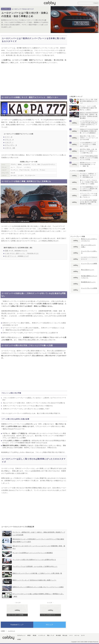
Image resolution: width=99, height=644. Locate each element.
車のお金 (65, 635)
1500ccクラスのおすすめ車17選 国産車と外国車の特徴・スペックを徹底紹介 (89, 131)
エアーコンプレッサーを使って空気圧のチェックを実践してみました (89, 195)
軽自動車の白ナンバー (88, 282)
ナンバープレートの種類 (89, 263)
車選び (29, 635)
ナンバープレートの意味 (89, 288)
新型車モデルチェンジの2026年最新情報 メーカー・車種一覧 (88, 164)
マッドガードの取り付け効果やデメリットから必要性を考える (34, 560)
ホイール (77, 635)
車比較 (35, 635)
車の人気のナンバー (88, 270)
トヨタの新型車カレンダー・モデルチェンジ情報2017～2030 (88, 144)
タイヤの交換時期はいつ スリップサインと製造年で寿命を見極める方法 (89, 189)
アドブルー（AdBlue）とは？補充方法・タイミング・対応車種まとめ (88, 175)
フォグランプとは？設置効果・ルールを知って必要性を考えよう (35, 566)
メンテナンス (6, 9)
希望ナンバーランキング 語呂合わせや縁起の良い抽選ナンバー (34, 580)
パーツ (71, 635)
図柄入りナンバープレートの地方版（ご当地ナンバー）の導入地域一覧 (37, 573)
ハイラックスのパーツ (48, 615)
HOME (19, 639)
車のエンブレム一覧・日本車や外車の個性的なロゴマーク (89, 101)
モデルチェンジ (21, 635)
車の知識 (58, 635)
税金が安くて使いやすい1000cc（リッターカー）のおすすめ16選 (89, 138)
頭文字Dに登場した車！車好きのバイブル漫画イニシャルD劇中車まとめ (89, 151)
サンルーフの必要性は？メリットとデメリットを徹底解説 (33, 553)
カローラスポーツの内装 (15, 615)
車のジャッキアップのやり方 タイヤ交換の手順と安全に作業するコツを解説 (89, 182)
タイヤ (83, 635)
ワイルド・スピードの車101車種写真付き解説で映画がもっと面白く (88, 108)
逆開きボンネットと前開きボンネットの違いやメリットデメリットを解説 (38, 587)
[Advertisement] (34, 80)
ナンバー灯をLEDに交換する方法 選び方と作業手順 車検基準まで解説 (89, 202)
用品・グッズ (51, 635)
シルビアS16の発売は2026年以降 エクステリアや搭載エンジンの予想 (89, 158)
